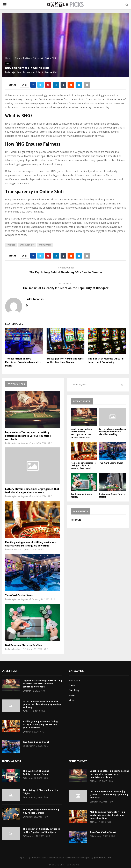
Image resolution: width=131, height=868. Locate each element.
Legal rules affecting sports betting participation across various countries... (81, 433)
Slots (8, 63)
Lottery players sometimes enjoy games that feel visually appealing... (112, 432)
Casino (73, 685)
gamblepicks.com (102, 858)
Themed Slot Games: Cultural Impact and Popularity (106, 360)
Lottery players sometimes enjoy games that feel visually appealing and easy (32, 491)
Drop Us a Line (56, 865)
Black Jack (74, 680)
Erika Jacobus (15, 72)
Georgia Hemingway (18, 443)
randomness (45, 245)
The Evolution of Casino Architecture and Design (36, 772)
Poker (72, 695)
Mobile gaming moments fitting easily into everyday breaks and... (83, 465)
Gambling (74, 690)
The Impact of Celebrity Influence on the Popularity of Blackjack (66, 288)
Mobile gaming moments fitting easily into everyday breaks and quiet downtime (31, 544)
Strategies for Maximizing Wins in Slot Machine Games (65, 360)
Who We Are (73, 865)
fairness (11, 245)
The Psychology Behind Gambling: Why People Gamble (66, 272)
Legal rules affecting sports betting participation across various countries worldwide (28, 436)
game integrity (27, 245)
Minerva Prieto (15, 549)
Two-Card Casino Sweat (19, 595)
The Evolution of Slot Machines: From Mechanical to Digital (23, 362)
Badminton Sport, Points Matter (112, 495)
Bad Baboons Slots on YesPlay (23, 645)
